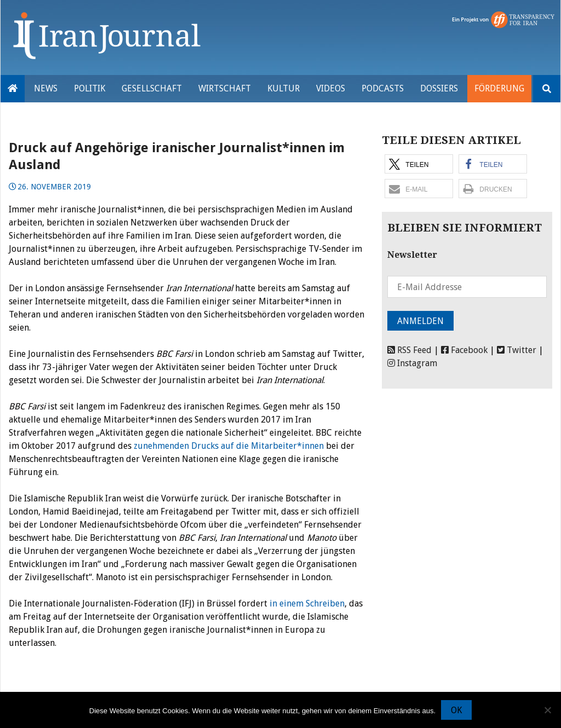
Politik (90, 88)
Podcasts (383, 88)
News (46, 88)
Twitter (517, 350)
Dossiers (439, 88)
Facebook (464, 350)
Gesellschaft (152, 88)
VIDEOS (331, 88)
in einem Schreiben (307, 603)
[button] (419, 164)
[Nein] (547, 710)
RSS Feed (410, 350)
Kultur (284, 88)
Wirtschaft (225, 88)
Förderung (499, 88)
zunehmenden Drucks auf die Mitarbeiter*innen (229, 446)
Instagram (412, 363)
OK (456, 710)
